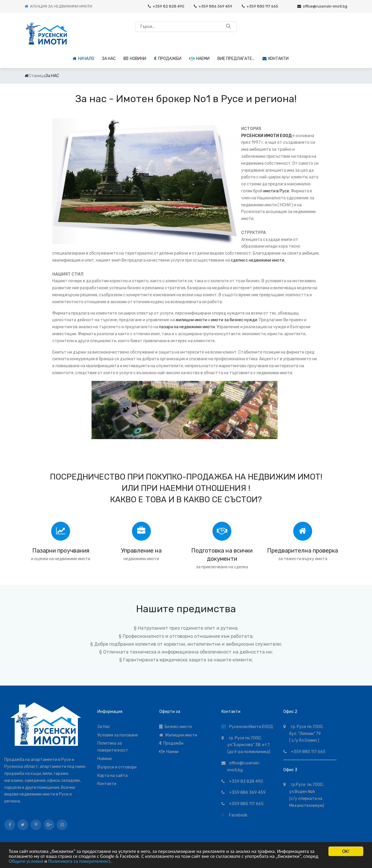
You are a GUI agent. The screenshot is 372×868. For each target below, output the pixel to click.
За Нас (104, 727)
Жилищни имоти (178, 735)
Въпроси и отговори (117, 767)
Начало (83, 59)
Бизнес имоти (176, 727)
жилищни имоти (191, 320)
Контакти (276, 59)
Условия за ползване (118, 735)
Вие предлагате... (236, 59)
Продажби (168, 59)
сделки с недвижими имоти (257, 260)
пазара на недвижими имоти (187, 327)
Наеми (199, 59)
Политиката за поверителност (79, 861)
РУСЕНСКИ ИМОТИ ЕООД (266, 136)
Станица (37, 76)
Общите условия (26, 861)
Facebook (237, 815)
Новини (135, 59)
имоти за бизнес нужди (234, 320)
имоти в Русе (276, 191)
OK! (346, 851)
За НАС (109, 59)
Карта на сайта (112, 776)
